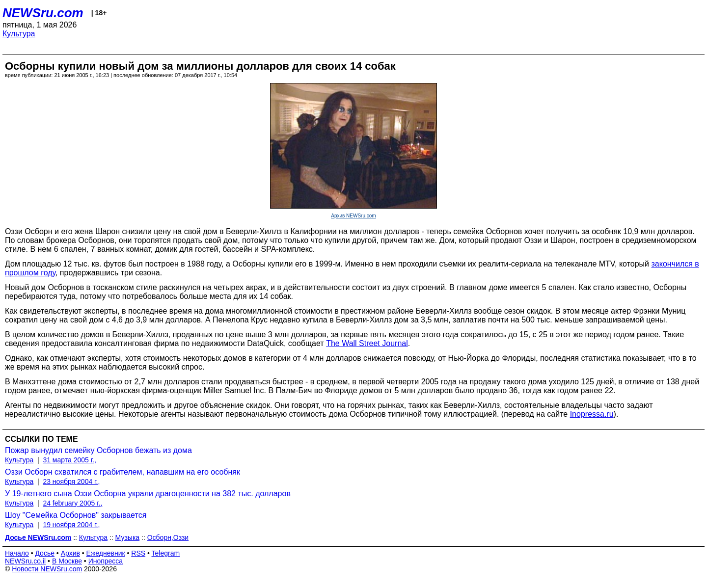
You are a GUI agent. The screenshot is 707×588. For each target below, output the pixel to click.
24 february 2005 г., (72, 503)
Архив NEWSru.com (353, 216)
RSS (138, 553)
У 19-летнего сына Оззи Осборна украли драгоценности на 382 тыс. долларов (148, 494)
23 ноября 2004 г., (71, 481)
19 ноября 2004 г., (71, 525)
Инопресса (106, 561)
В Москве (67, 561)
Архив (70, 553)
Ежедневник (106, 553)
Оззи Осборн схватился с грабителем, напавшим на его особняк (122, 472)
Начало (17, 553)
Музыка (128, 537)
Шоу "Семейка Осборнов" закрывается (76, 515)
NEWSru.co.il (25, 561)
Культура (19, 34)
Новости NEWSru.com (47, 569)
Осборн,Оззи (168, 537)
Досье (45, 553)
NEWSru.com (43, 13)
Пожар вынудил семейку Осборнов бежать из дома (98, 450)
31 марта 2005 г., (69, 460)
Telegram (166, 553)
